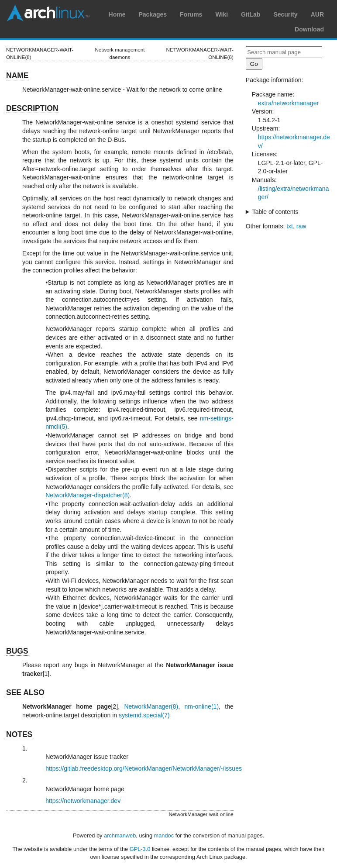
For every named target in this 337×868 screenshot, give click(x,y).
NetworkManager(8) (151, 706)
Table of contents (275, 212)
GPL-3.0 (140, 849)
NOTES (19, 734)
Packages (153, 14)
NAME (17, 76)
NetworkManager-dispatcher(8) (88, 495)
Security (285, 14)
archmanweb (120, 835)
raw (301, 226)
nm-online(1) (201, 706)
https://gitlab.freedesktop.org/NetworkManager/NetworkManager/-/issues (144, 768)
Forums (191, 14)
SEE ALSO (25, 692)
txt (290, 226)
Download (309, 29)
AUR (317, 14)
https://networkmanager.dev (83, 801)
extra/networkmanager (288, 103)
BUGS (17, 651)
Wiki (222, 14)
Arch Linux (48, 13)
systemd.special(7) (144, 715)
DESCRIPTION (32, 108)
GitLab (251, 14)
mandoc (164, 835)
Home (117, 14)
